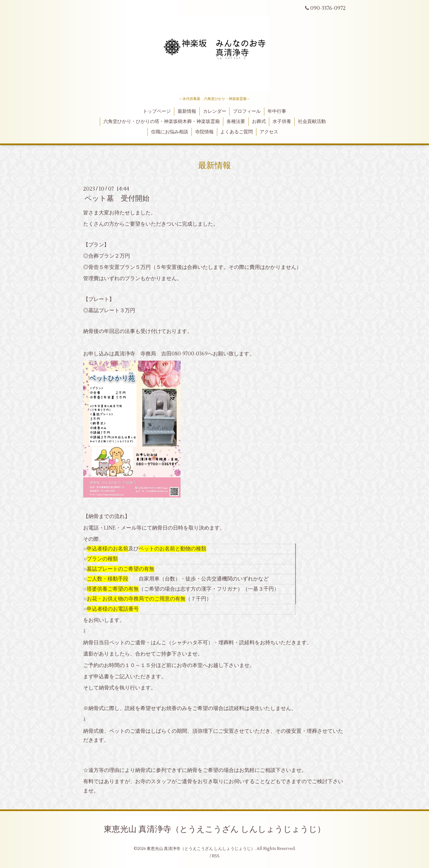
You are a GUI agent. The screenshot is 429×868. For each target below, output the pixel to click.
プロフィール (247, 111)
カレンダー (215, 111)
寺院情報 (204, 132)
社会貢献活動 (312, 122)
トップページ (157, 111)
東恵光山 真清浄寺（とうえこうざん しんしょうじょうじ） (215, 829)
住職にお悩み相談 (170, 132)
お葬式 (259, 122)
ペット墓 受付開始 (117, 199)
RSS (216, 856)
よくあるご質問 (237, 132)
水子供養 (282, 122)
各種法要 (236, 122)
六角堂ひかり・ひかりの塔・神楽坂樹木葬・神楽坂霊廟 (162, 122)
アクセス (269, 132)
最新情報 (187, 111)
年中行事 (277, 111)
